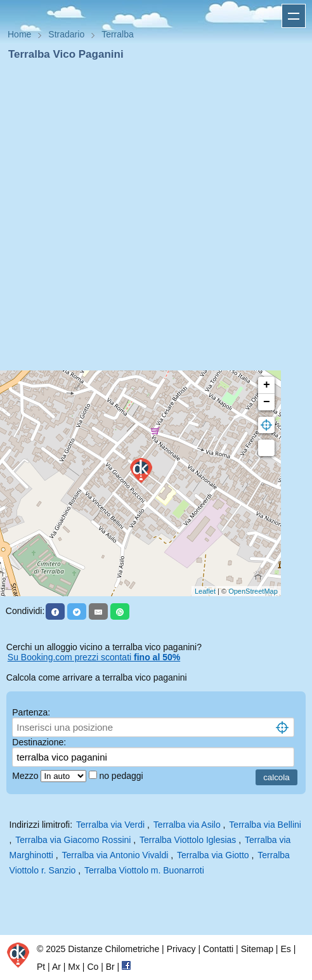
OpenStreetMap (253, 591)
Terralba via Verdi (110, 825)
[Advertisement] (151, 219)
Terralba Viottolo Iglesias (188, 840)
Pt (41, 967)
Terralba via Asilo (187, 825)
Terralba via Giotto (213, 855)
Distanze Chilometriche (114, 949)
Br (110, 967)
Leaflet (205, 591)
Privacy (181, 949)
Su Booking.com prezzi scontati (94, 657)
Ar (56, 967)
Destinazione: (39, 742)
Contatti (218, 949)
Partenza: (31, 712)
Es (285, 949)
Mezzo (26, 776)
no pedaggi (122, 776)
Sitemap (257, 949)
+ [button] (267, 385)
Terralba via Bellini (265, 825)
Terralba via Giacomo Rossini (73, 840)
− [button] (267, 402)
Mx (74, 967)
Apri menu (294, 16)
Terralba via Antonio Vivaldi (115, 855)
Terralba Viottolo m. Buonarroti (144, 870)
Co (93, 967)
